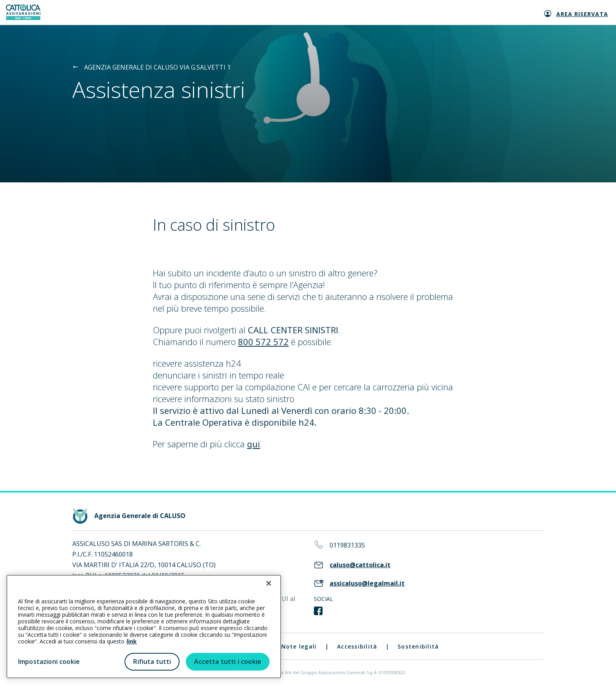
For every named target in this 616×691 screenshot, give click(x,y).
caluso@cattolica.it (360, 565)
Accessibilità (357, 646)
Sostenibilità (418, 646)
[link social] (318, 611)
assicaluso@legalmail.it (367, 583)
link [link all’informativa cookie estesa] (132, 641)
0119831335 (347, 545)
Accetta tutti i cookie (228, 662)
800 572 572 (263, 342)
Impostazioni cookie (49, 662)
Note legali (299, 646)
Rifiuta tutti (152, 662)
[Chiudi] (269, 583)
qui (254, 444)
